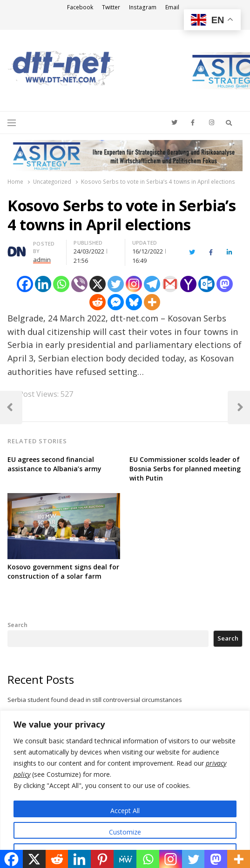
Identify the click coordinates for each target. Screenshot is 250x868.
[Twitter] (116, 284)
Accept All (125, 811)
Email (172, 7)
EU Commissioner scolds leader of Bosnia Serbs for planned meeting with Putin (185, 469)
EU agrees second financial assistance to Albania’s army (54, 464)
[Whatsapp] (61, 284)
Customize (125, 832)
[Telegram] (152, 284)
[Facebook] (25, 284)
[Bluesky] (134, 302)
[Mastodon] (225, 284)
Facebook (80, 7)
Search (17, 625)
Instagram (143, 7)
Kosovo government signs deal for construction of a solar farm (63, 571)
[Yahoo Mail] (188, 284)
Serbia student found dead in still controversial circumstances (95, 700)
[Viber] (79, 284)
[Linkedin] (43, 284)
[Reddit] (98, 302)
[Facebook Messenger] (116, 302)
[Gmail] (170, 284)
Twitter (111, 7)
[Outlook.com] (206, 284)
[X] (98, 284)
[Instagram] (134, 284)
